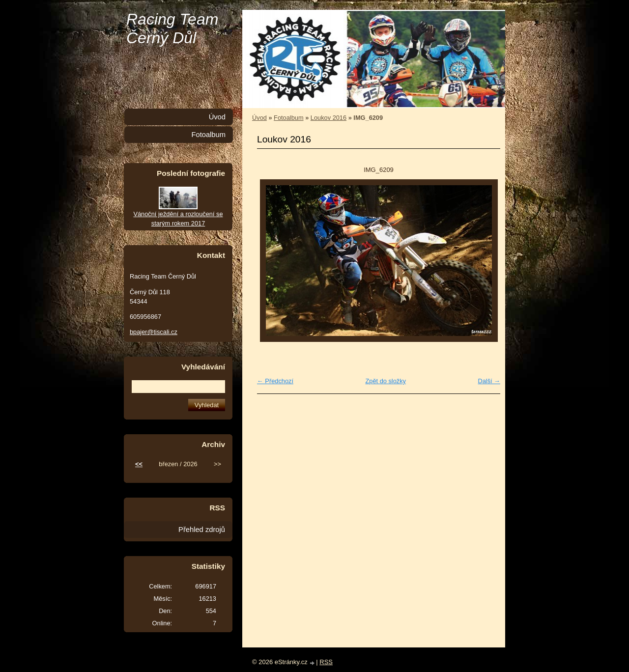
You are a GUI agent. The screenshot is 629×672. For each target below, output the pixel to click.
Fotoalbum (288, 118)
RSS (326, 662)
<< (139, 464)
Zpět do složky (386, 381)
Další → (489, 381)
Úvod (259, 118)
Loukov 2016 (329, 118)
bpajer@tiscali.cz (154, 332)
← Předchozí (275, 381)
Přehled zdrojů (202, 530)
